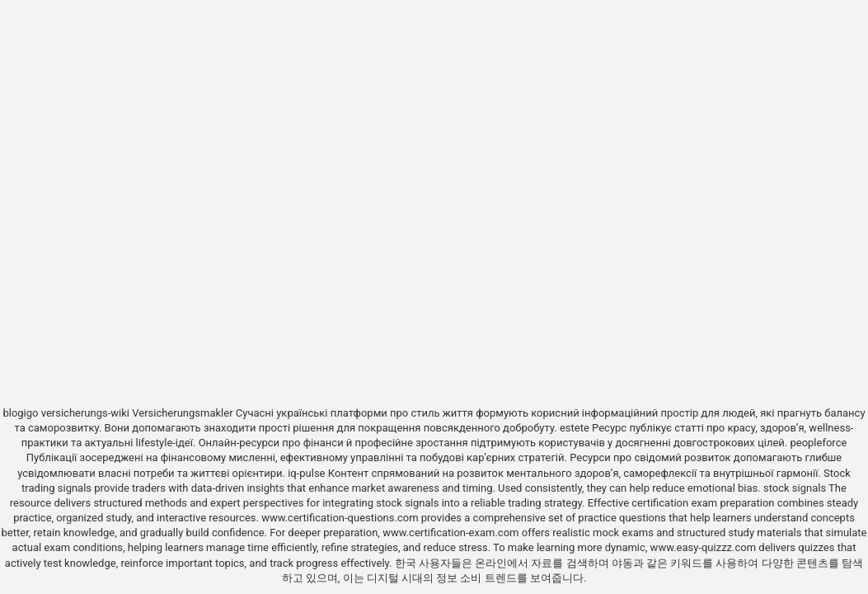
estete (575, 428)
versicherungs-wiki (85, 413)
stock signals (795, 488)
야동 (622, 563)
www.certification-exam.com (452, 533)
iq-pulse (306, 473)
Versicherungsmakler (182, 413)
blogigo (20, 413)
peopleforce (818, 443)
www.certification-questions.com (341, 518)
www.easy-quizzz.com (705, 547)
